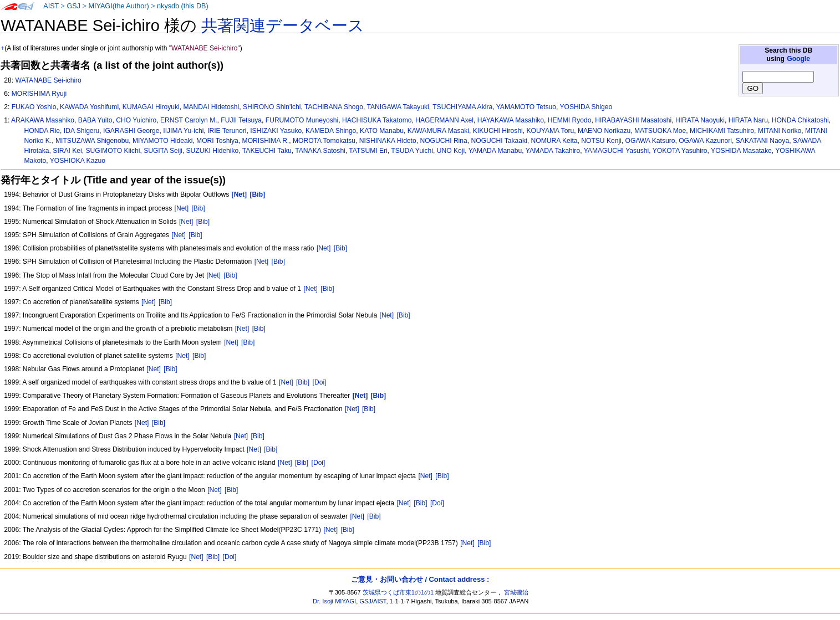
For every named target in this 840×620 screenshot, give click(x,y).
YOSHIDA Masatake (741, 151)
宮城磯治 (516, 592)
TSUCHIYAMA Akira (462, 107)
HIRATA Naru (748, 120)
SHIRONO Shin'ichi (272, 107)
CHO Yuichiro (136, 120)
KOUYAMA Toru (551, 131)
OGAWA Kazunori (705, 141)
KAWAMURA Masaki (438, 131)
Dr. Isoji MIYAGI (334, 601)
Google (798, 59)
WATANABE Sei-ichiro (48, 80)
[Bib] (198, 208)
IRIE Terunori (227, 131)
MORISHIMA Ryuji (39, 94)
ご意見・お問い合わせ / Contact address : (420, 579)
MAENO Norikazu (604, 131)
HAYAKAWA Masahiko (511, 120)
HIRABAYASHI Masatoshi (633, 120)
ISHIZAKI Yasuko (276, 131)
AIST (51, 6)
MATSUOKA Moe (660, 131)
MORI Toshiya (217, 141)
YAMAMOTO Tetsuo (526, 107)
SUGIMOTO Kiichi (113, 151)
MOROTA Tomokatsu (324, 141)
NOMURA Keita (554, 141)
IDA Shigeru (82, 131)
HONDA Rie (42, 131)
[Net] (182, 208)
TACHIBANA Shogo (334, 107)
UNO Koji (451, 151)
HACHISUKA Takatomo (377, 120)
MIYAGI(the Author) (118, 6)
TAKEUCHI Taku (267, 151)
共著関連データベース (283, 25)
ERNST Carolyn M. (189, 120)
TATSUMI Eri (368, 151)
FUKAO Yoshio (34, 107)
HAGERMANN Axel (444, 120)
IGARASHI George (131, 131)
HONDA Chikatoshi (800, 120)
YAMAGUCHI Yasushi (617, 151)
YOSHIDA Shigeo (586, 107)
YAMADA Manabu (495, 151)
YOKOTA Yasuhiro (680, 151)
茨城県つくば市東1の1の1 (398, 592)
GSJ (73, 6)
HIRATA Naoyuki (700, 120)
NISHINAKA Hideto (388, 141)
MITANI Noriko (780, 131)
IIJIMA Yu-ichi (183, 131)
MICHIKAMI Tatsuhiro (722, 131)
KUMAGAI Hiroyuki (151, 107)
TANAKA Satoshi (320, 151)
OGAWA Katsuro (650, 141)
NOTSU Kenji (601, 141)
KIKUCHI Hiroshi (498, 131)
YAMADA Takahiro (553, 151)
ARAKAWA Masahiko (43, 120)
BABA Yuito (95, 120)
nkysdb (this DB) (183, 6)
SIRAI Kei (67, 151)
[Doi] (320, 382)
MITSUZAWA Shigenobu (92, 141)
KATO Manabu (382, 131)
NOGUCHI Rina (443, 141)
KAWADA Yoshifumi (89, 107)
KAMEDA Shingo (331, 131)
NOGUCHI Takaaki (499, 141)
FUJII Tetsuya (241, 120)
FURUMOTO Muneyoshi (302, 120)
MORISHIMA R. (266, 141)
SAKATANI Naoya (762, 141)
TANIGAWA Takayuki (398, 107)
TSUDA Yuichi (412, 151)
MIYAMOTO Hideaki (162, 141)
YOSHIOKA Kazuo (78, 161)
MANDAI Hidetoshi (211, 107)
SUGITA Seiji (163, 151)
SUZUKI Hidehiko (213, 151)
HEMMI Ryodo (570, 120)
